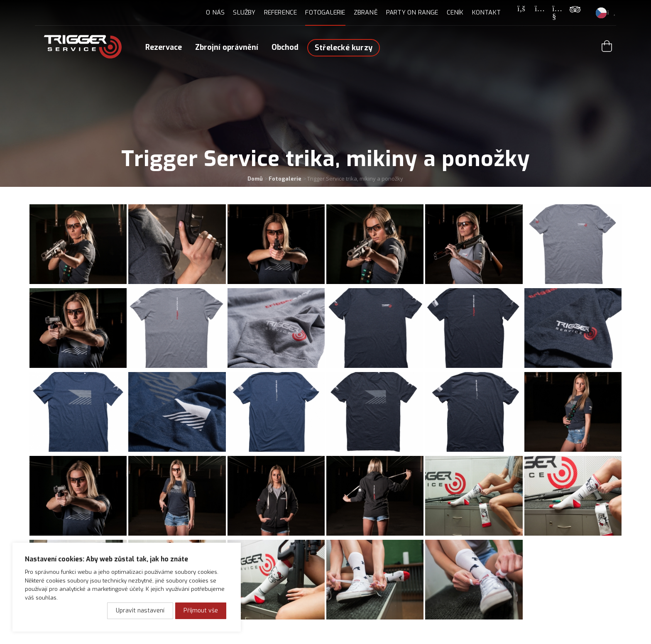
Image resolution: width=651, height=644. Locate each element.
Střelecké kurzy (344, 48)
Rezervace (164, 47)
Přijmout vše (201, 611)
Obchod (285, 47)
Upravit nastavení (140, 611)
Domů (255, 179)
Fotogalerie (285, 179)
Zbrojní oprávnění (227, 47)
